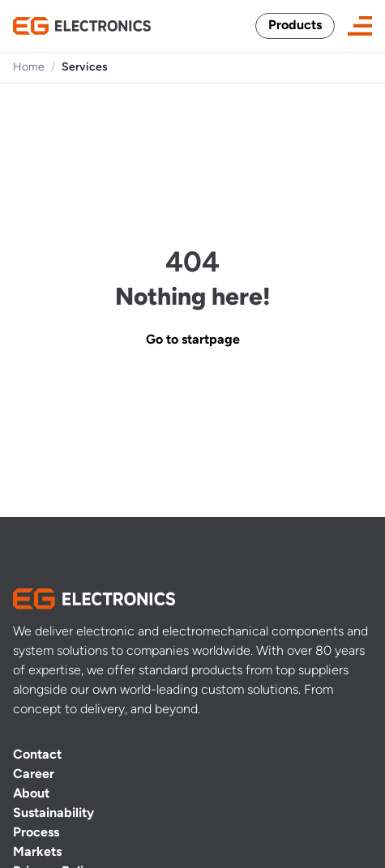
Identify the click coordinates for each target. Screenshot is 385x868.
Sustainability (53, 814)
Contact (37, 755)
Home (29, 68)
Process (36, 833)
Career (34, 775)
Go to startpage (193, 340)
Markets (37, 853)
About (31, 794)
